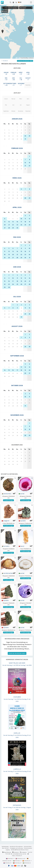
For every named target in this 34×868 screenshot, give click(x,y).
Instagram (23, 852)
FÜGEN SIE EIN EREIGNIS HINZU (17, 653)
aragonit (5, 521)
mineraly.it (17, 861)
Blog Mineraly (7, 852)
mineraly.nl (7, 863)
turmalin (5, 546)
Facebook (16, 852)
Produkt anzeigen (8, 500)
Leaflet (18, 58)
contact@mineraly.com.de (19, 854)
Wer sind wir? (6, 848)
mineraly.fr (10, 858)
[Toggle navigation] (31, 2)
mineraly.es (27, 861)
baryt (21, 546)
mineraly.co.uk (20, 858)
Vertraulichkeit (28, 846)
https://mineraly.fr (17, 856)
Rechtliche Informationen (16, 846)
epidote (22, 521)
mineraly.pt (17, 863)
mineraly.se (27, 863)
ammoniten (6, 494)
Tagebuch (5, 61)
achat (21, 494)
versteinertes (7, 573)
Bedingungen (5, 846)
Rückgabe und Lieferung (16, 848)
